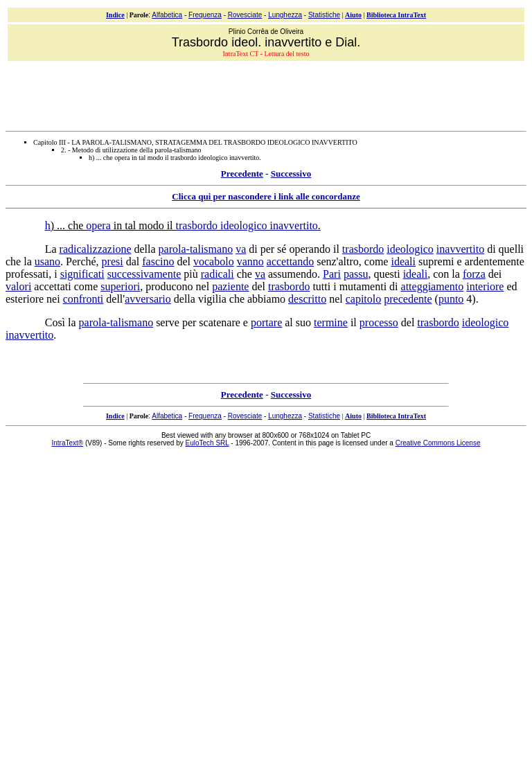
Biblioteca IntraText (396, 15)
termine (331, 322)
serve (168, 322)
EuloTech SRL (207, 443)
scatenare (220, 322)
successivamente (144, 274)
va (241, 249)
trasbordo (197, 225)
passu (356, 274)
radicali (218, 274)
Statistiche (324, 15)
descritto (307, 299)
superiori (120, 286)
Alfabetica (167, 15)
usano (47, 261)
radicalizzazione (96, 249)
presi (113, 261)
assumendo (293, 274)
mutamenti (363, 286)
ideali (403, 261)
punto (451, 299)
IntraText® (68, 443)
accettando (290, 261)
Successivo (291, 174)
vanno (250, 261)
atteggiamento (433, 286)
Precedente (242, 174)
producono (169, 286)
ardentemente (495, 261)
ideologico (244, 225)
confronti (83, 299)
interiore (485, 286)
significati (82, 274)
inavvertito (294, 225)
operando (310, 249)
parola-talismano (196, 249)
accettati (52, 286)
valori (18, 286)
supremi (436, 261)
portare (266, 322)
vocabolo (214, 261)
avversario (148, 299)
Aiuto (353, 15)
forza (474, 274)
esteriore (25, 299)
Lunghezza (285, 15)
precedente (408, 299)
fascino (158, 261)
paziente (230, 286)
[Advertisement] (267, 94)
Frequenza (205, 15)
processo (379, 322)
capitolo (364, 299)
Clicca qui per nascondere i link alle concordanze (266, 196)
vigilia (212, 299)
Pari (332, 274)
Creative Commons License (438, 443)
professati (27, 274)
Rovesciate (245, 15)
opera (98, 225)
